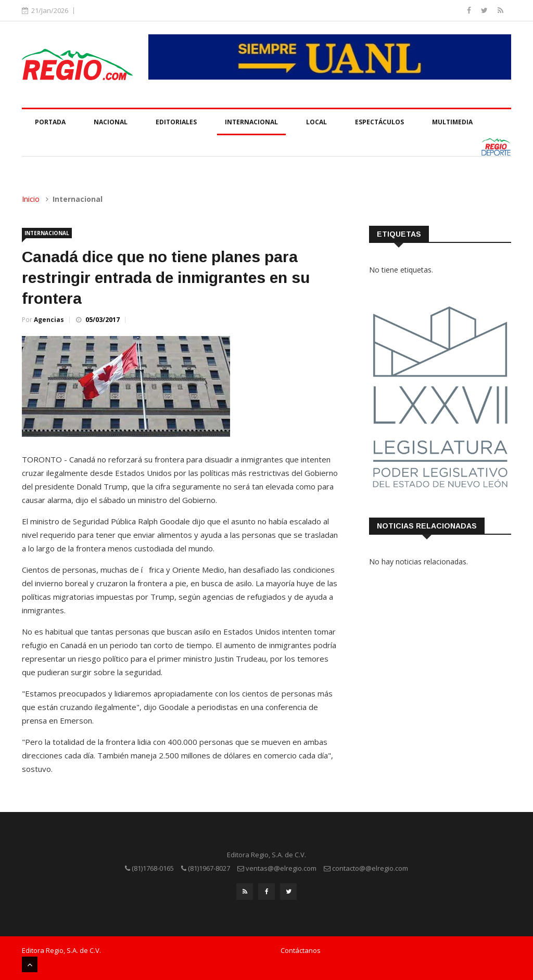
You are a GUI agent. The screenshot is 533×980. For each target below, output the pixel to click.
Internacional (251, 122)
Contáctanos (301, 950)
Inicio (31, 199)
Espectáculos (379, 122)
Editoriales (176, 122)
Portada (50, 122)
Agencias (49, 320)
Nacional (111, 122)
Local (316, 122)
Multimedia (452, 122)
